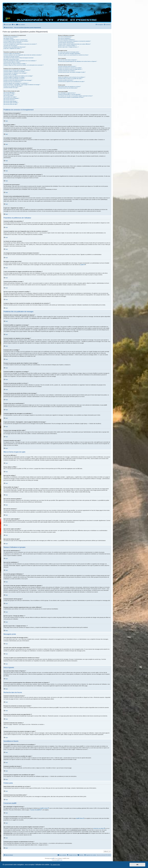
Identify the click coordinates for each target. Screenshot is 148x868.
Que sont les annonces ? (9, 100)
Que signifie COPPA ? (9, 38)
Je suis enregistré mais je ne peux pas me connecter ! (16, 41)
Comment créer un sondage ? (10, 74)
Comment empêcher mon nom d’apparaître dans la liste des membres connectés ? (23, 55)
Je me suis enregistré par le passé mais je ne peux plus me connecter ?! (20, 44)
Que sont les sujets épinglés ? (11, 101)
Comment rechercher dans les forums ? (67, 66)
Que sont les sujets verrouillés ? (11, 103)
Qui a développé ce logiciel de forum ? (67, 93)
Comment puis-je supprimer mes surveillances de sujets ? (71, 82)
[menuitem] (14, 25)
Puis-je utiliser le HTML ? (9, 94)
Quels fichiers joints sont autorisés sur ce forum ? (69, 87)
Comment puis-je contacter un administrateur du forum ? (71, 97)
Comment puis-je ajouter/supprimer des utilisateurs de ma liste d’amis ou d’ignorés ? (77, 61)
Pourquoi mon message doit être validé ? (13, 86)
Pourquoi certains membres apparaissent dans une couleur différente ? (74, 44)
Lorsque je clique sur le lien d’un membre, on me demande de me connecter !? (24, 65)
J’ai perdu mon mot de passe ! (11, 46)
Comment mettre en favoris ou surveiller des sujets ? (70, 79)
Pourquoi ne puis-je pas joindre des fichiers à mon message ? (18, 80)
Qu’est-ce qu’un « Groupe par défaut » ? (67, 46)
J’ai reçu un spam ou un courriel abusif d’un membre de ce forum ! (73, 55)
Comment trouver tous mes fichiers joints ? (68, 88)
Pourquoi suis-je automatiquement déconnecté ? (15, 47)
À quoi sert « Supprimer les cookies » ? (13, 48)
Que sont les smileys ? (9, 95)
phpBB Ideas (79, 818)
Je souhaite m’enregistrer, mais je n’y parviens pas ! (16, 40)
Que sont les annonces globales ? (11, 98)
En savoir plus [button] (55, 865)
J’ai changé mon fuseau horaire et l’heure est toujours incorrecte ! (19, 58)
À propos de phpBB (35, 810)
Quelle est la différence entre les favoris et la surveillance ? (72, 77)
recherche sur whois (98, 828)
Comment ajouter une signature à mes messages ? (15, 73)
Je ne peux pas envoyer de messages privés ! (69, 52)
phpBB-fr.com (59, 860)
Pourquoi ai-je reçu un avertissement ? (12, 82)
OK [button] (137, 865)
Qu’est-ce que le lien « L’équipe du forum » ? (68, 47)
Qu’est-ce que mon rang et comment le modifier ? (15, 64)
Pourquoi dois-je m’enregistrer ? (11, 37)
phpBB (82, 265)
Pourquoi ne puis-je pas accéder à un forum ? (14, 79)
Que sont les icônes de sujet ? (11, 104)
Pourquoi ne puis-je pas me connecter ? (13, 43)
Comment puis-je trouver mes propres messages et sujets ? (72, 72)
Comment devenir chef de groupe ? (66, 43)
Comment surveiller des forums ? (66, 80)
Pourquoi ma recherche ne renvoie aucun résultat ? (70, 68)
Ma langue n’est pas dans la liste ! (11, 59)
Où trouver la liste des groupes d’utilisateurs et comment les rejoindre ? (74, 41)
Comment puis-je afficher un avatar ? (12, 62)
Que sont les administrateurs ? (65, 37)
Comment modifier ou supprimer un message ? (14, 71)
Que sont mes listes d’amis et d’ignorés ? (68, 60)
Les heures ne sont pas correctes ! (12, 56)
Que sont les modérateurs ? (64, 38)
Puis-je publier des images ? (10, 97)
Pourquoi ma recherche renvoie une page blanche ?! (70, 69)
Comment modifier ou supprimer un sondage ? (14, 77)
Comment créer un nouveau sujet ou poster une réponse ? (17, 70)
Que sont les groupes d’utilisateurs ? (66, 40)
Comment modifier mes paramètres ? (12, 53)
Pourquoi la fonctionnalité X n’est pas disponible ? (70, 94)
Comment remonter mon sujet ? (11, 88)
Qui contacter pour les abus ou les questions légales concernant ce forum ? (75, 96)
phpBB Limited (44, 808)
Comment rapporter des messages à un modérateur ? (16, 83)
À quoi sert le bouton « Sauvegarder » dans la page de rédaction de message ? (22, 85)
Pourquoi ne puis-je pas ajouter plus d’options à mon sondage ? (18, 76)
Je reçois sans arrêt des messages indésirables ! (69, 53)
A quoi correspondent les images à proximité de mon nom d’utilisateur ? (20, 61)
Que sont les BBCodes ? (9, 93)
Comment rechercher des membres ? (67, 71)
